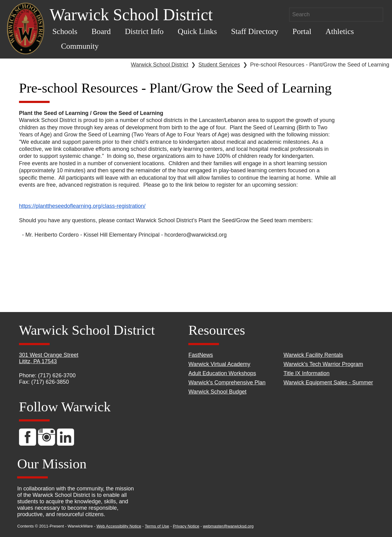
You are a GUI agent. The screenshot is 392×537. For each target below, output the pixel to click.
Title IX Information (307, 373)
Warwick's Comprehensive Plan (227, 383)
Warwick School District (159, 65)
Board (101, 31)
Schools (65, 31)
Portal (302, 31)
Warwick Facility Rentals (313, 355)
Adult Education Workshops (222, 373)
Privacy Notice (186, 526)
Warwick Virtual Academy (219, 364)
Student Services (219, 65)
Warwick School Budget (217, 392)
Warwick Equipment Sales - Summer (328, 383)
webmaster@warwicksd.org (228, 526)
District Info (144, 31)
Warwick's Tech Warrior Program (323, 364)
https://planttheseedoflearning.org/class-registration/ (82, 206)
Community (80, 46)
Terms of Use (157, 526)
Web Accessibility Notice (119, 526)
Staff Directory (255, 31)
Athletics (340, 31)
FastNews (201, 355)
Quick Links (197, 31)
